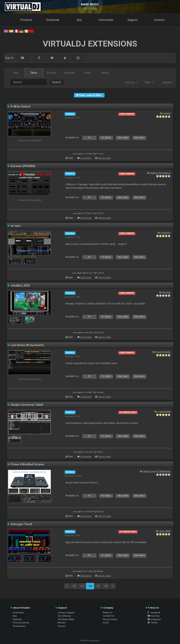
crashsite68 (164, 412)
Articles (62, 623)
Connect (159, 20)
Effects (52, 73)
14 (90, 586)
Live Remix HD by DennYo (27, 345)
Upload (167, 82)
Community (106, 20)
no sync (16, 226)
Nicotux (166, 292)
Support (133, 20)
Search (57, 82)
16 (106, 586)
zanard (167, 113)
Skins (34, 73)
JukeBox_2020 (20, 286)
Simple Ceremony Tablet (27, 405)
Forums (62, 626)
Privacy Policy (110, 619)
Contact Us (109, 616)
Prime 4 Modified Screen (27, 464)
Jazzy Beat (165, 531)
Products (26, 20)
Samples (69, 73)
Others (105, 73)
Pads (87, 73)
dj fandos (166, 233)
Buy (79, 20)
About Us (108, 613)
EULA (106, 623)
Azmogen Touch (21, 524)
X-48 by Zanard (21, 106)
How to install (104, 158)
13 (82, 586)
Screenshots (19, 626)
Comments (86, 158)
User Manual (64, 616)
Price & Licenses (21, 623)
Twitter (153, 623)
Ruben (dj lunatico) (160, 173)
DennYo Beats (163, 352)
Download (53, 20)
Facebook (154, 613)
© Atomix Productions (90, 641)
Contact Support (66, 613)
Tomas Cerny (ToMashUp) (157, 471)
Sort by (131, 82)
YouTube (154, 616)
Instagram (154, 619)
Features (17, 619)
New (16, 73)
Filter (149, 82)
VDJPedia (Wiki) (66, 619)
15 (98, 586)
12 (74, 586)
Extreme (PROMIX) (23, 166)
